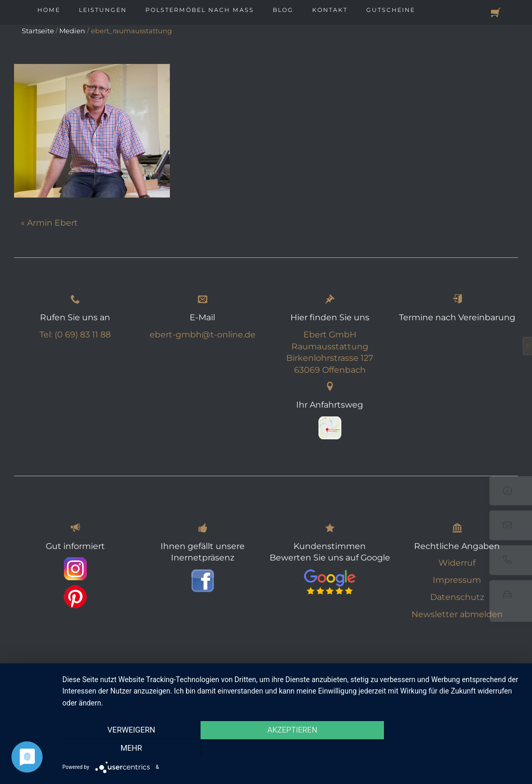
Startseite (38, 31)
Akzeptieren (292, 748)
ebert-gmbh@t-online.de (203, 335)
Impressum (457, 580)
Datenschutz (457, 597)
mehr (453, 748)
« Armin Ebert (49, 223)
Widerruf (457, 563)
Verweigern (131, 748)
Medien (72, 31)
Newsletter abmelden (457, 614)
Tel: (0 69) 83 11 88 (75, 335)
